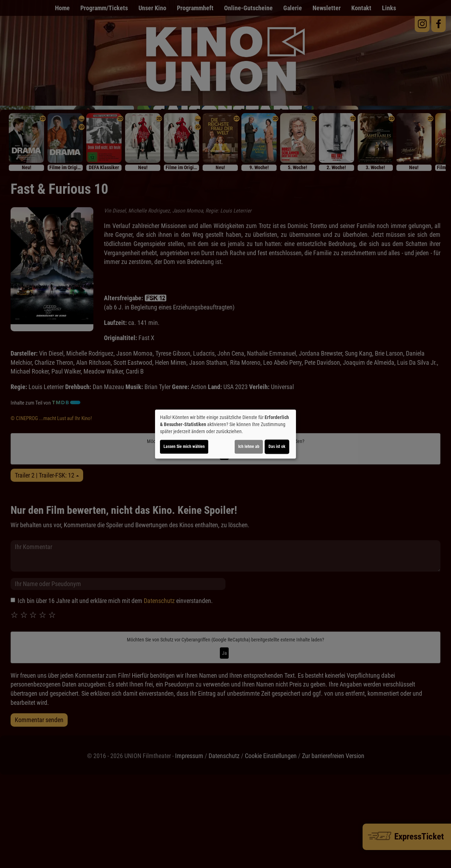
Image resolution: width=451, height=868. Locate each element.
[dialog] (225, 434)
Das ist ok (277, 447)
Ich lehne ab (249, 447)
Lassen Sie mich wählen (184, 447)
